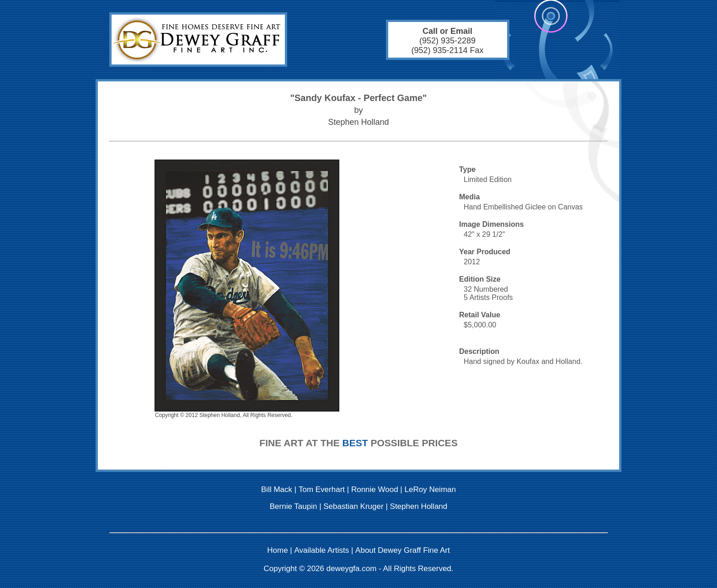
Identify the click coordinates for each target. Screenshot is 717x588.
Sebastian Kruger (353, 506)
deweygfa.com (352, 569)
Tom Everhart (322, 489)
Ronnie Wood (375, 489)
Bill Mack (277, 489)
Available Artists (322, 550)
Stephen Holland (419, 506)
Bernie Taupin (294, 506)
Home (277, 550)
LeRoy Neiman (430, 489)
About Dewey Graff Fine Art (403, 550)
